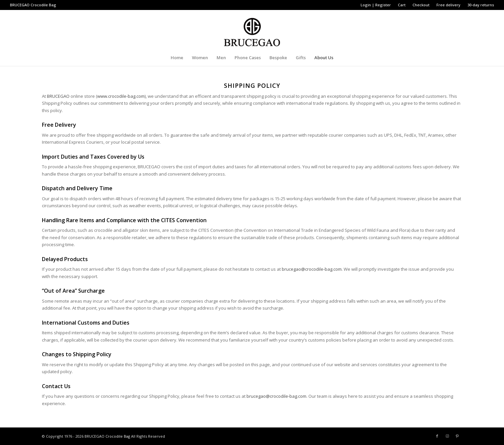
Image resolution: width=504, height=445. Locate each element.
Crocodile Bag (43, 5)
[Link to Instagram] (447, 436)
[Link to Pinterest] (457, 436)
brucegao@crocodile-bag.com (312, 269)
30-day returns (481, 5)
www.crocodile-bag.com (121, 96)
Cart (402, 5)
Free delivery (448, 5)
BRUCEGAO (58, 96)
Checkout (421, 5)
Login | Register (376, 5)
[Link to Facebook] (437, 436)
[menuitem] (376, 5)
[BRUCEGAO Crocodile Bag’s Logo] (252, 30)
